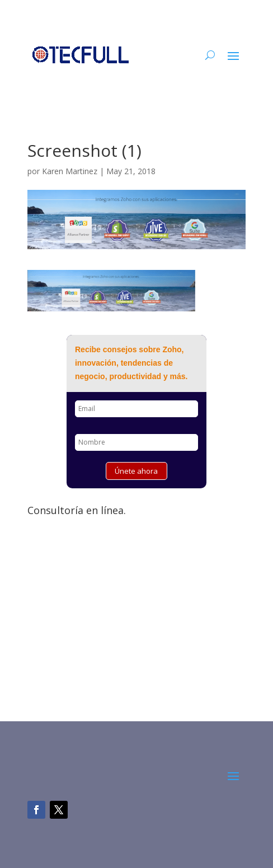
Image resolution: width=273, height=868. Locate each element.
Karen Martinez (70, 171)
